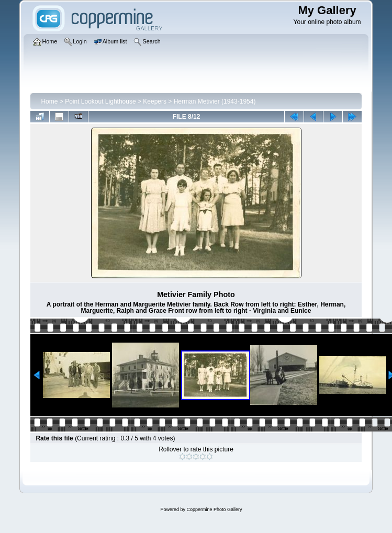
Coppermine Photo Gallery (214, 509)
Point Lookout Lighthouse (100, 101)
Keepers (155, 101)
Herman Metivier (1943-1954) (215, 101)
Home (49, 101)
